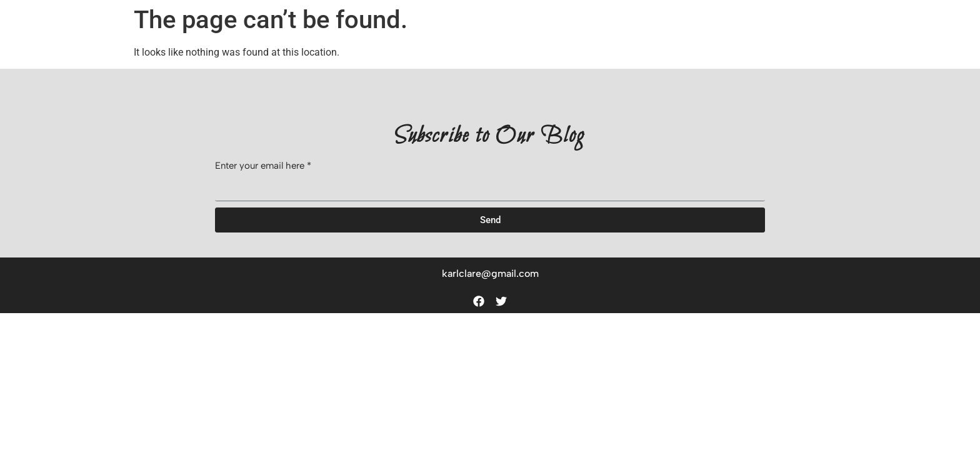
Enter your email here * (263, 166)
